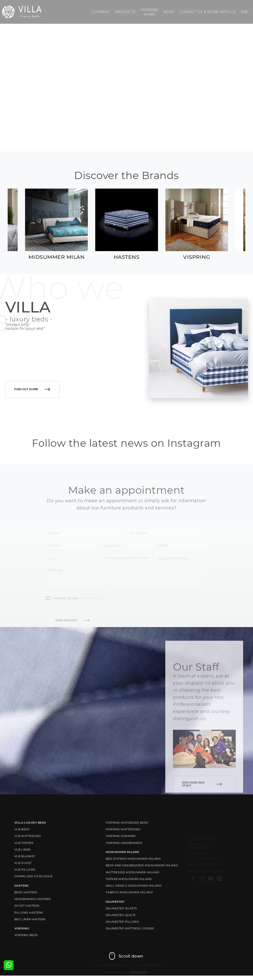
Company (101, 12)
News (169, 12)
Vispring (149, 12)
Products (125, 12)
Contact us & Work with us (207, 12)
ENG (245, 12)
